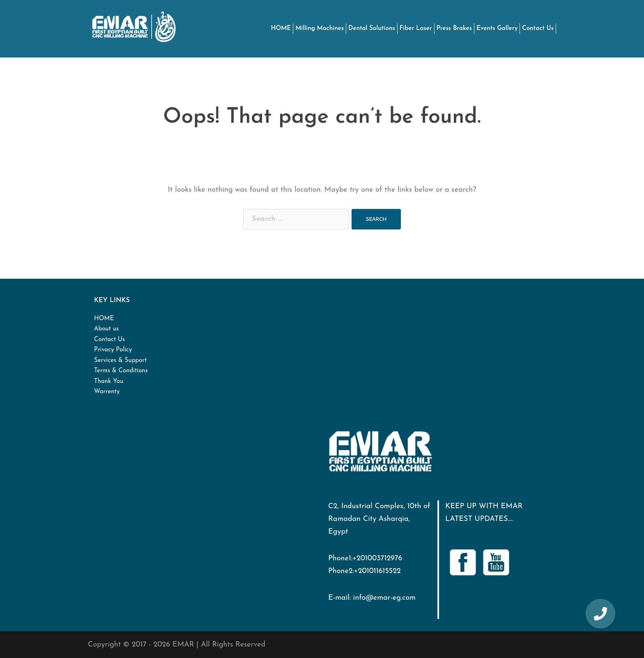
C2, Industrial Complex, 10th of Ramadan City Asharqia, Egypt (379, 519)
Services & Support (120, 361)
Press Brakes (454, 29)
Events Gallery (497, 29)
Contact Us (538, 29)
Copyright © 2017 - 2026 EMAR (141, 645)
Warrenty (107, 392)
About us (106, 329)
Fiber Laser (416, 29)
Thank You (109, 382)
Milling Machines (320, 29)
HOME (281, 29)
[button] (600, 614)
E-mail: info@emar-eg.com (372, 598)
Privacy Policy (113, 350)
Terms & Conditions (121, 371)
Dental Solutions (372, 29)
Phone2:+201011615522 (365, 571)
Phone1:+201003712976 (365, 558)
